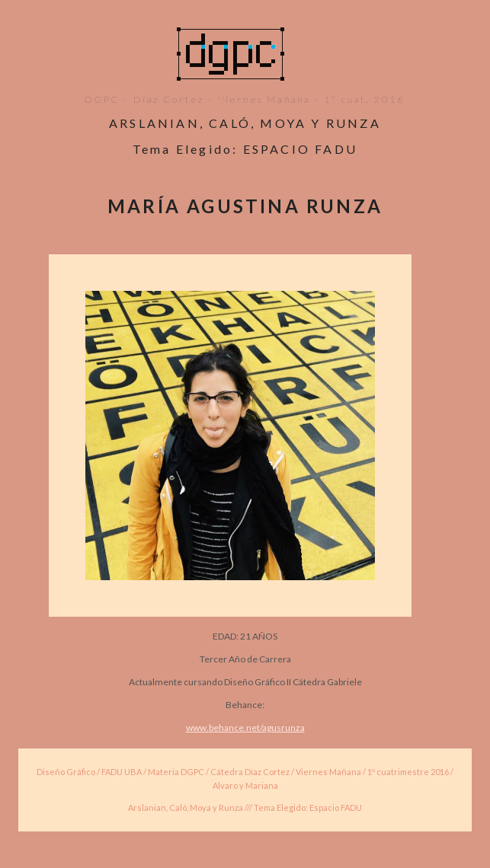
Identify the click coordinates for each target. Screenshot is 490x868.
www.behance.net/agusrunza (245, 728)
